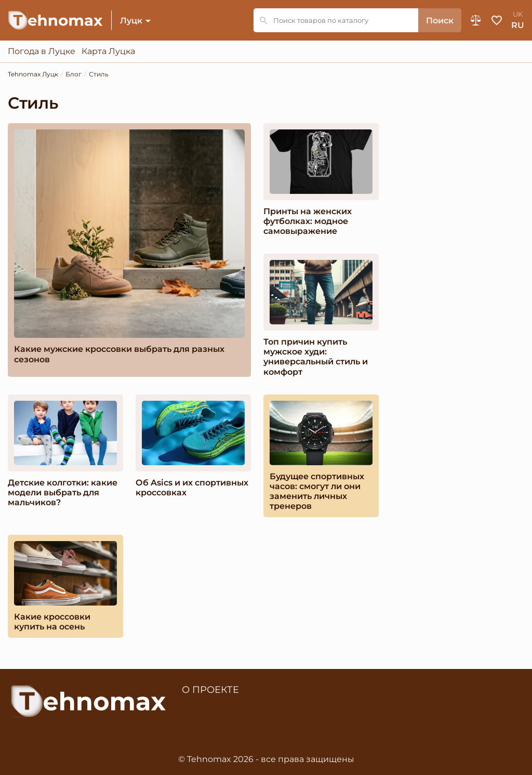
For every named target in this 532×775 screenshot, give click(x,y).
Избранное (497, 20)
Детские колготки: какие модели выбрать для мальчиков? (63, 492)
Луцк (131, 21)
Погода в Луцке (42, 51)
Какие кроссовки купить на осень (52, 622)
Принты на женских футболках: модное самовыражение (308, 221)
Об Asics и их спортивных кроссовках (192, 488)
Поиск (440, 21)
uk (518, 14)
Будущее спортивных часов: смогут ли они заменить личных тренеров (317, 491)
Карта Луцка (108, 51)
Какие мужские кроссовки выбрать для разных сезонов (119, 354)
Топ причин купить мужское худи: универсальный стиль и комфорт (316, 357)
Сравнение (476, 20)
